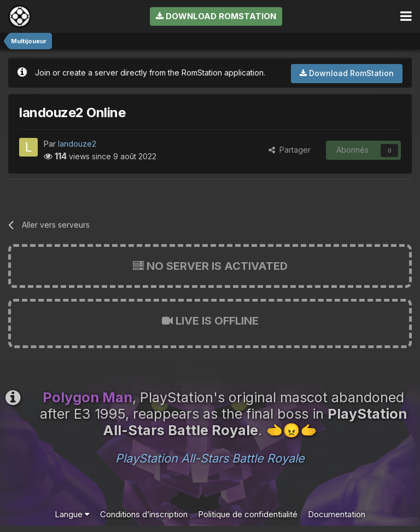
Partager (290, 150)
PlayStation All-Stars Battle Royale (210, 458)
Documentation (337, 514)
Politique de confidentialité (248, 514)
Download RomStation (216, 16)
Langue (72, 514)
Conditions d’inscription (144, 514)
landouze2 (77, 144)
